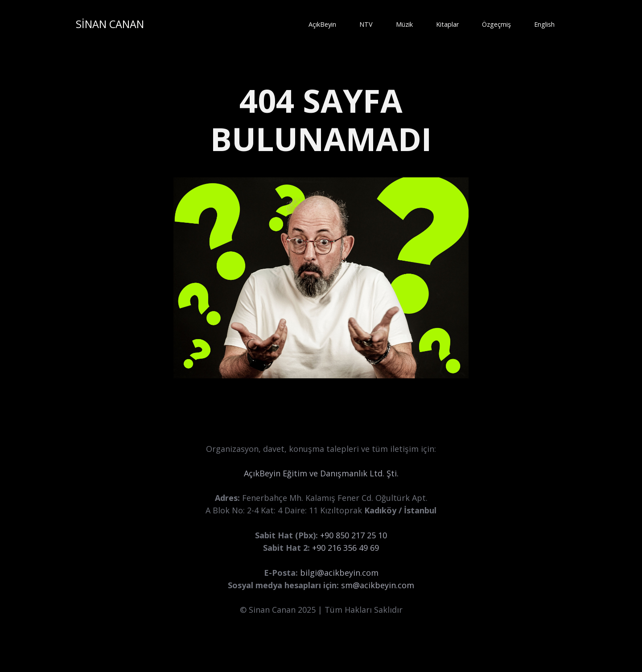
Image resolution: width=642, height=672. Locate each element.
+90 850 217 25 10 (354, 535)
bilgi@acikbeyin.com (339, 573)
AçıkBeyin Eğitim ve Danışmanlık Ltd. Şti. (321, 473)
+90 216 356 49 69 (346, 548)
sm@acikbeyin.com (378, 585)
